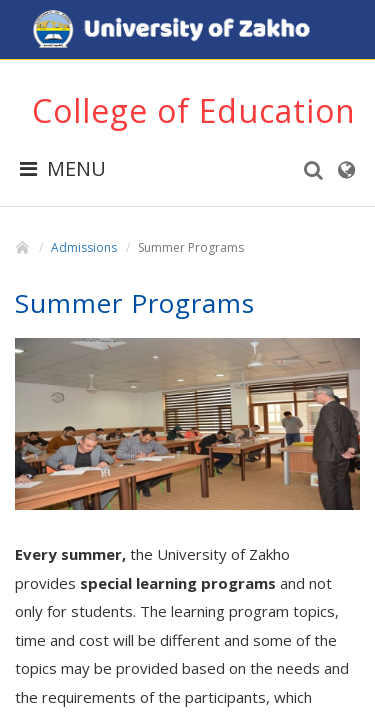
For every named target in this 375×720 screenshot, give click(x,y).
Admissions (84, 247)
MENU (63, 168)
